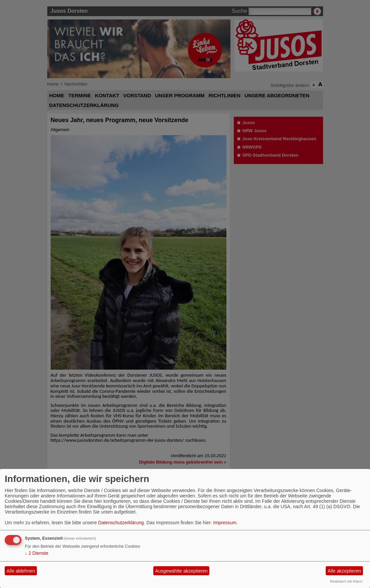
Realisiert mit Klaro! (346, 581)
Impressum (225, 523)
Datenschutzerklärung (121, 523)
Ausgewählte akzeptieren (181, 571)
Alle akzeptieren (345, 571)
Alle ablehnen (21, 571)
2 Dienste (37, 553)
